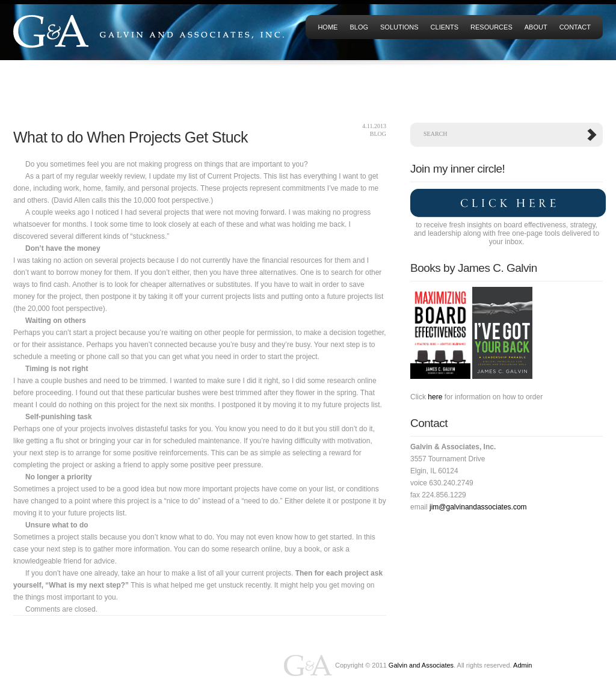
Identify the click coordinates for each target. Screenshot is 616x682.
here (435, 397)
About (536, 27)
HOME (328, 27)
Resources (491, 27)
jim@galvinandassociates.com (478, 507)
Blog (359, 27)
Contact (575, 27)
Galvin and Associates (421, 665)
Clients (445, 27)
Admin (522, 665)
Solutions (399, 27)
